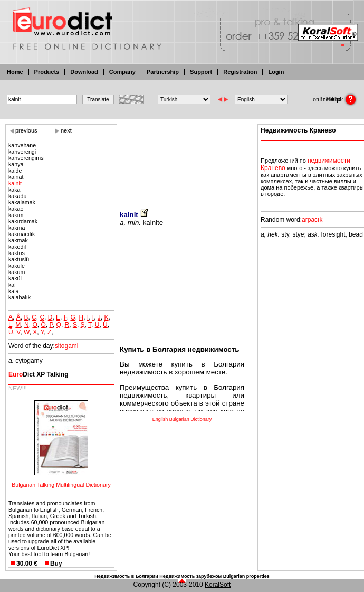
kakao (16, 209)
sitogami (67, 346)
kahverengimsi (27, 158)
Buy (56, 563)
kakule (17, 266)
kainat (16, 177)
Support (201, 72)
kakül (15, 278)
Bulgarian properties (246, 576)
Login (276, 72)
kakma (17, 228)
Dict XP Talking (39, 374)
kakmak (18, 240)
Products (47, 72)
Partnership (163, 72)
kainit (15, 183)
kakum (17, 272)
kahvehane (22, 145)
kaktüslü (19, 259)
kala (14, 291)
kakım (16, 215)
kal (12, 285)
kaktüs (17, 253)
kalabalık (20, 297)
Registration (240, 72)
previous (26, 130)
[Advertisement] (182, 160)
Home (15, 72)
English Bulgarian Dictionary (182, 419)
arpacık (312, 220)
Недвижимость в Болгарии (126, 576)
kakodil (17, 247)
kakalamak (22, 202)
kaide (15, 171)
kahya (16, 164)
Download (84, 72)
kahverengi (22, 152)
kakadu (17, 196)
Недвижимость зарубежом (190, 576)
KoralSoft (218, 585)
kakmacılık (22, 234)
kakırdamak (23, 221)
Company (122, 72)
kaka (15, 190)
